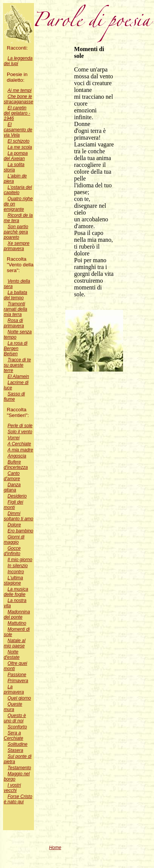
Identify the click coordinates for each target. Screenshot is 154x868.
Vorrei (14, 438)
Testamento (19, 768)
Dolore (14, 525)
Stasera (15, 750)
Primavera (18, 681)
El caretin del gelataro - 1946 (17, 113)
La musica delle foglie (16, 592)
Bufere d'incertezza (16, 465)
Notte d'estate (12, 655)
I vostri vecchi (12, 788)
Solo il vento (20, 432)
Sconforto (17, 727)
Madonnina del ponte (17, 614)
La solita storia (14, 167)
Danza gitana (12, 487)
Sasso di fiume (14, 397)
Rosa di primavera (14, 323)
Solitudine (18, 744)
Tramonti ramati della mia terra (15, 309)
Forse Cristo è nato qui (18, 799)
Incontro (16, 572)
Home (55, 848)
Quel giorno (19, 698)
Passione (17, 675)
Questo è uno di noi (15, 718)
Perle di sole (20, 426)
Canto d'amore (12, 476)
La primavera (14, 689)
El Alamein (18, 376)
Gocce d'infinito (12, 551)
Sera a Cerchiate (13, 736)
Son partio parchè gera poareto (16, 232)
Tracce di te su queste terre (17, 365)
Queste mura (13, 707)
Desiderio (17, 496)
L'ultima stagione (13, 580)
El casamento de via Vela (18, 130)
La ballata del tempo (15, 295)
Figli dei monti (13, 505)
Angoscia (17, 456)
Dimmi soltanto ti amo (18, 516)
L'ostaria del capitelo (18, 190)
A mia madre (20, 450)
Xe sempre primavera (17, 246)
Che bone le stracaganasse (18, 99)
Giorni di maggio (14, 540)
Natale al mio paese (15, 643)
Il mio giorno (20, 560)
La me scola (20, 147)
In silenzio (18, 566)
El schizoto (18, 141)
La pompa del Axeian (16, 156)
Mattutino (17, 623)
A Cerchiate (19, 444)
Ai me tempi (19, 90)
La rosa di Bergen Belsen (16, 348)
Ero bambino (20, 531)
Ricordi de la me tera (18, 218)
